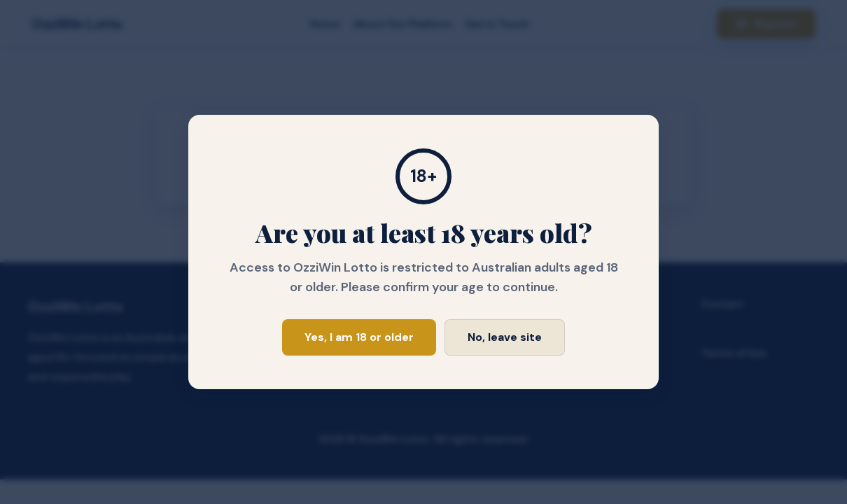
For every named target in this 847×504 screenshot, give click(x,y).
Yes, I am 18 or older (359, 337)
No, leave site (505, 337)
